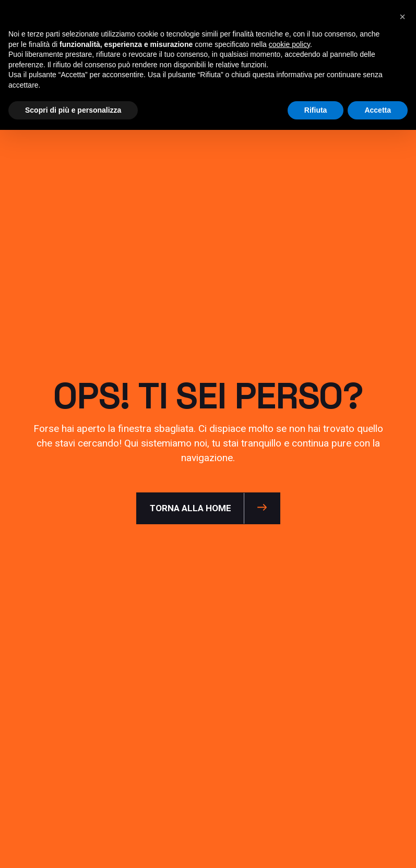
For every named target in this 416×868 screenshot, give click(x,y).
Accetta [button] (378, 110)
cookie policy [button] (289, 44)
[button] (402, 17)
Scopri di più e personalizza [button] (73, 110)
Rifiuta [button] (316, 110)
